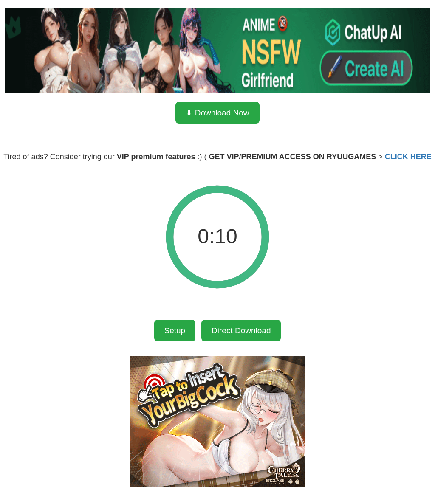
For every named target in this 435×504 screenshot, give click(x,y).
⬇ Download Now (217, 113)
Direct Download (241, 331)
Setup (175, 331)
